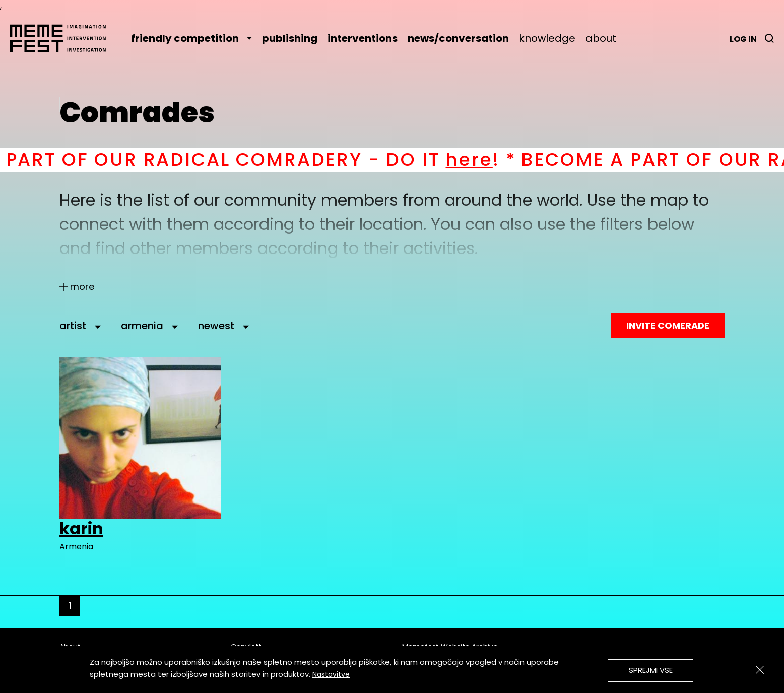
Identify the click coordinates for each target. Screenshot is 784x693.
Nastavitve (331, 674)
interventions (363, 38)
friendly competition (191, 38)
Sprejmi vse (651, 670)
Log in (743, 39)
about (601, 38)
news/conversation (458, 38)
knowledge (547, 38)
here (479, 160)
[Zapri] (760, 670)
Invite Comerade (668, 325)
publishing (290, 38)
